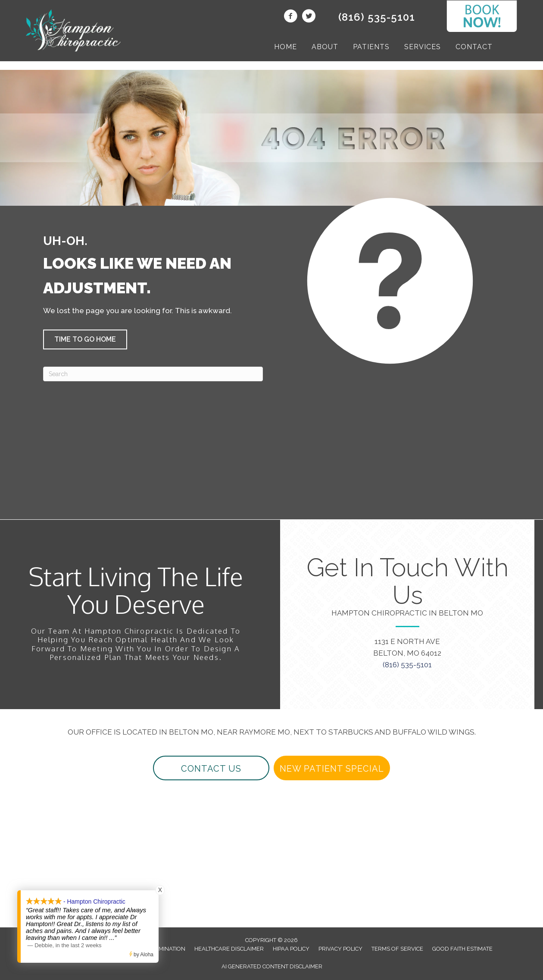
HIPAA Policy (291, 949)
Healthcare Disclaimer (229, 949)
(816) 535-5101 (377, 17)
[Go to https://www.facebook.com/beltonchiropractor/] (290, 17)
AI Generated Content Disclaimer (272, 966)
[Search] (153, 374)
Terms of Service (397, 949)
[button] (85, 339)
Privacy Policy (340, 949)
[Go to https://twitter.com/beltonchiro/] (309, 17)
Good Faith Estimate (462, 949)
